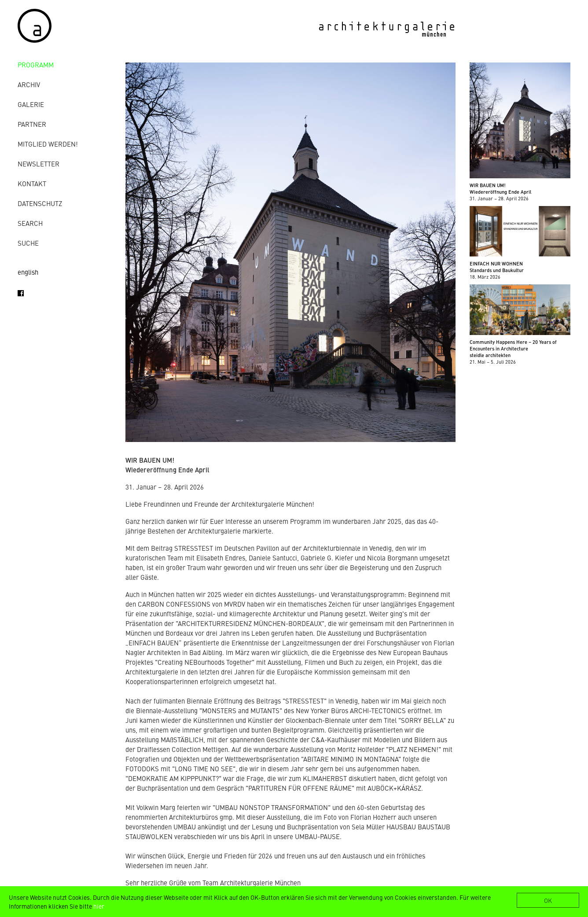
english (28, 272)
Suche (28, 243)
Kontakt (32, 183)
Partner (32, 124)
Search (30, 223)
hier (99, 906)
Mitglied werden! (48, 144)
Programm (36, 64)
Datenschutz (40, 203)
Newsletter (39, 164)
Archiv (29, 84)
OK (548, 900)
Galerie (31, 104)
